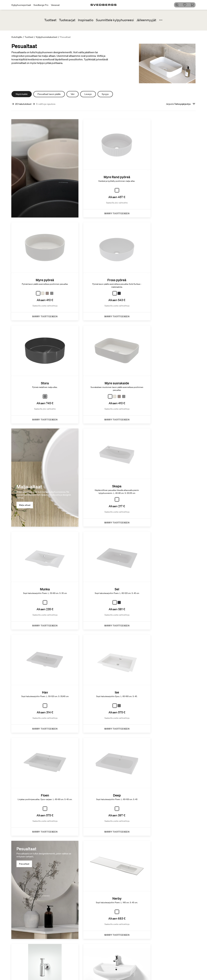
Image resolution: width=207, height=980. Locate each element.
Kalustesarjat (96, 977)
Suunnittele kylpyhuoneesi (115, 20)
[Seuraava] (188, 840)
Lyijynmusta (176, 974)
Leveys (88, 94)
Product (148, 970)
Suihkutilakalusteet (73, 974)
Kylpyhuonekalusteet (47, 37)
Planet (147, 967)
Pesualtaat (151, 528)
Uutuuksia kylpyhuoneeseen (99, 972)
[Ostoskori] (194, 5)
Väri (73, 94)
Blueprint (123, 973)
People (148, 974)
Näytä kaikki (22, 94)
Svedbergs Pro (41, 5)
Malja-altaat (25, 388)
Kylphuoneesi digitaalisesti (125, 969)
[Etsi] (178, 5)
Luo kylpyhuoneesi (128, 961)
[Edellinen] (19, 840)
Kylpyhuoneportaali (21, 5)
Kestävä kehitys (152, 961)
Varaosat (55, 5)
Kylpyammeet (70, 977)
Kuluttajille (17, 37)
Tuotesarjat (67, 20)
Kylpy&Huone (177, 967)
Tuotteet (50, 20)
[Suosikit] (186, 5)
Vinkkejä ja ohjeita (179, 977)
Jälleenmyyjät (146, 20)
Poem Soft (95, 967)
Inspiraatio (86, 20)
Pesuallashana (71, 970)
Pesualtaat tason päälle (49, 94)
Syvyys (105, 94)
